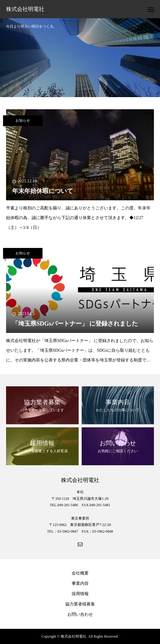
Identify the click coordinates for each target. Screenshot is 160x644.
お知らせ (23, 120)
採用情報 (80, 594)
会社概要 (80, 573)
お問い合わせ (80, 614)
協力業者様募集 (80, 604)
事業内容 (80, 583)
